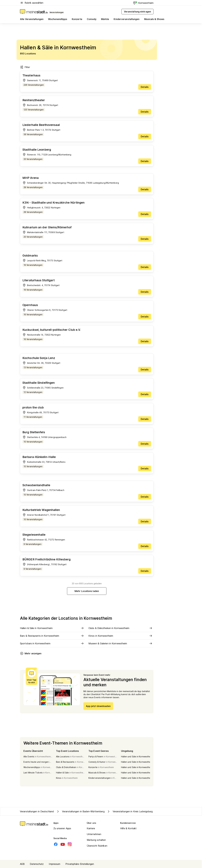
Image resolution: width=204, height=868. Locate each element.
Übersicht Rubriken (97, 846)
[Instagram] (70, 844)
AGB (22, 864)
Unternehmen (94, 834)
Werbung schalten (96, 840)
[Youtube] (63, 844)
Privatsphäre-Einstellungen (80, 864)
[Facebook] (56, 844)
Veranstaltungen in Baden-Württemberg (80, 811)
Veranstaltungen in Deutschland (37, 811)
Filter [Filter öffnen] (25, 67)
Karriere (91, 828)
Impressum (55, 864)
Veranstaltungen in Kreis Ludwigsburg (130, 811)
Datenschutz (37, 864)
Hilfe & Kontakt (128, 828)
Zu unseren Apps (62, 828)
